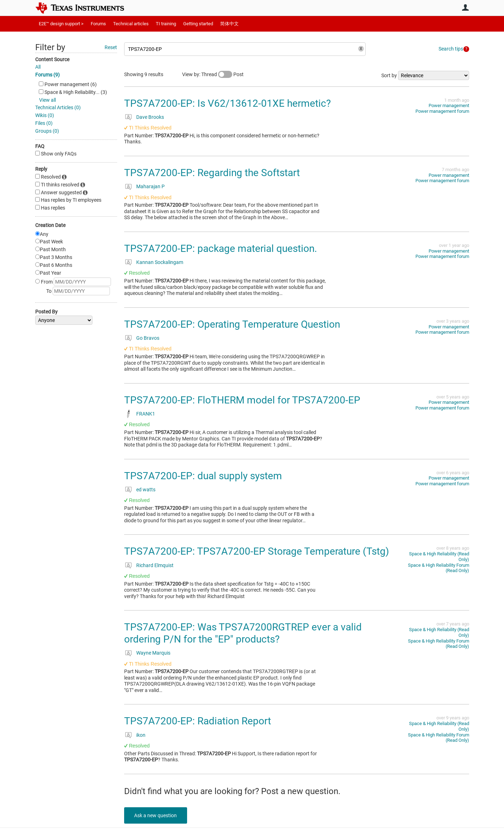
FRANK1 (146, 414)
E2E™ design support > (61, 24)
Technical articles (131, 24)
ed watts (146, 490)
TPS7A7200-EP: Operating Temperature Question (232, 324)
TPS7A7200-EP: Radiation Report (198, 721)
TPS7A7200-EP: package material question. (221, 249)
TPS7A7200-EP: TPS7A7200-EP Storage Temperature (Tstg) (257, 551)
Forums (98, 24)
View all (47, 100)
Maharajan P (150, 186)
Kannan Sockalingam (160, 262)
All (38, 67)
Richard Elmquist (155, 565)
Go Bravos (148, 338)
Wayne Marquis (153, 653)
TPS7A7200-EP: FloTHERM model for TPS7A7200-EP (242, 400)
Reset (111, 47)
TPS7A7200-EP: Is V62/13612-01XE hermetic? (227, 103)
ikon (141, 735)
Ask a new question (156, 815)
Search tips (451, 49)
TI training (166, 24)
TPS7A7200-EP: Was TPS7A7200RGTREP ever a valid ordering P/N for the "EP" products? (243, 633)
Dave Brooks (150, 117)
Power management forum (442, 111)
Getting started (198, 24)
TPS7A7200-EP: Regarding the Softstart (212, 173)
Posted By (46, 312)
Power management (449, 105)
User (466, 7)
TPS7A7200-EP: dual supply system (203, 476)
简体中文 (229, 24)
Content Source (52, 59)
